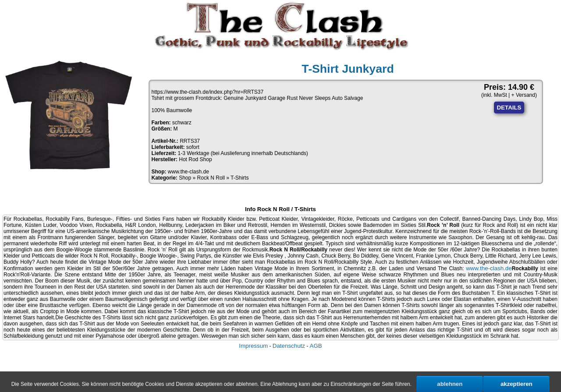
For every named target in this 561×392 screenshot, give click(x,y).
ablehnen (450, 384)
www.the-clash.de (188, 172)
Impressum (253, 346)
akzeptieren (517, 384)
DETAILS (509, 108)
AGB (316, 346)
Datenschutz (289, 346)
